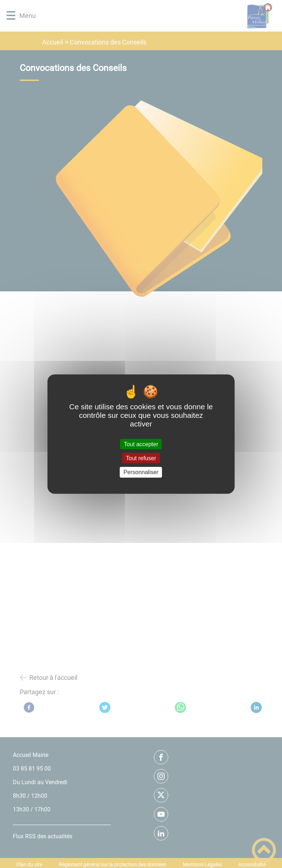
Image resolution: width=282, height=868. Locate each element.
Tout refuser (141, 458)
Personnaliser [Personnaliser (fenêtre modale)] (141, 472)
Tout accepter (141, 444)
